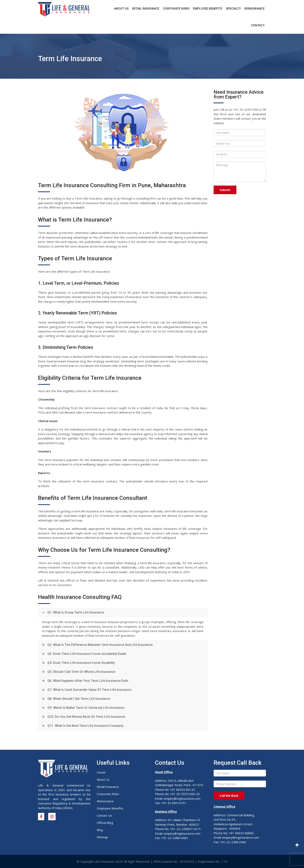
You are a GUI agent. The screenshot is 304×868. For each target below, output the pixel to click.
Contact (258, 25)
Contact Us (104, 815)
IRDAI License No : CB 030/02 (174, 861)
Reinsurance (254, 9)
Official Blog (105, 823)
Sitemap (102, 837)
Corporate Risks (176, 9)
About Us (121, 9)
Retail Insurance (146, 9)
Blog (100, 830)
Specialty (233, 9)
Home (101, 772)
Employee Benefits (208, 9)
